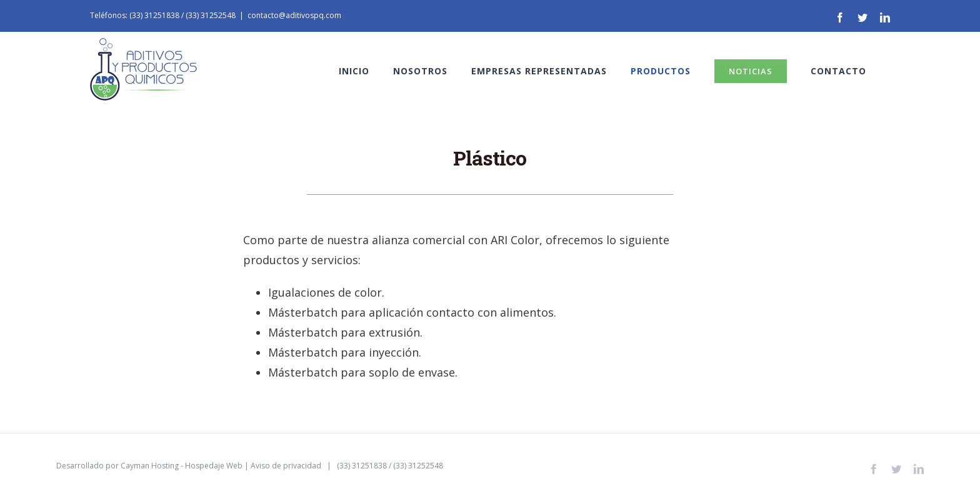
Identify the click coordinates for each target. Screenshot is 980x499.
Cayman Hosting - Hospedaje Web (182, 466)
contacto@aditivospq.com (294, 15)
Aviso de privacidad (286, 466)
